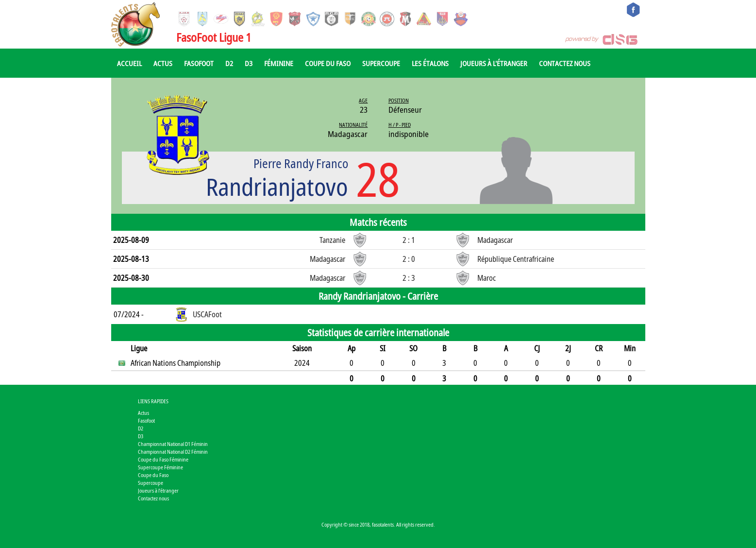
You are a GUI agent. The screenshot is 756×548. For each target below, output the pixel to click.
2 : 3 (409, 278)
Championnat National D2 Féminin (173, 452)
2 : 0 (409, 259)
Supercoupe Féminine (160, 467)
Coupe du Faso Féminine (163, 459)
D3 (249, 63)
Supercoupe (381, 63)
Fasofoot (199, 63)
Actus (163, 63)
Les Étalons (430, 63)
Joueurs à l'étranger (494, 63)
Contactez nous (565, 63)
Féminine (279, 63)
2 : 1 (409, 240)
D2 (229, 63)
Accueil (129, 63)
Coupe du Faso (328, 63)
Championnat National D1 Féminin (173, 444)
